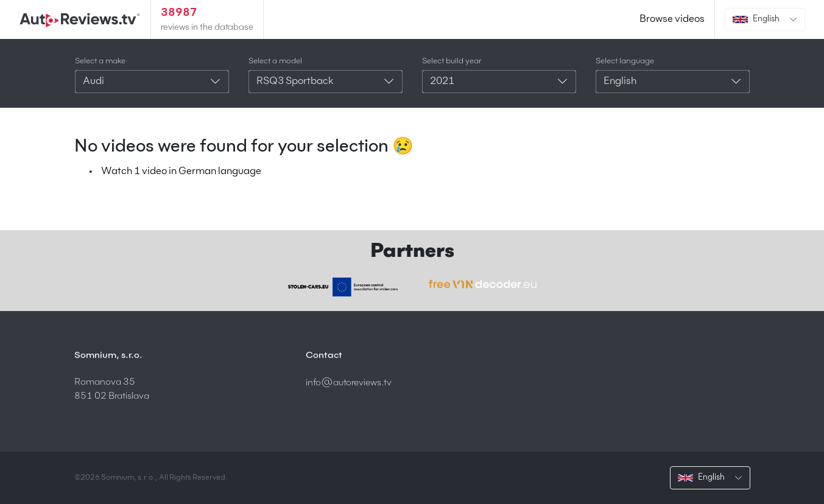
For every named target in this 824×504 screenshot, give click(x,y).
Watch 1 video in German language (181, 172)
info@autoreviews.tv (349, 383)
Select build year (452, 61)
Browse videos (672, 19)
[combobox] (152, 82)
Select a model (275, 61)
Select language (625, 61)
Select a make (100, 61)
